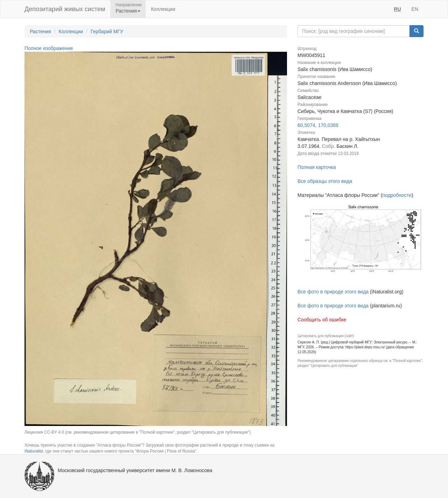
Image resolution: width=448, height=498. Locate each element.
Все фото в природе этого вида (333, 292)
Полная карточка (317, 167)
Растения (40, 31)
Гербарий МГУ (107, 31)
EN (415, 9)
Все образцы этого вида (325, 181)
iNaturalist (34, 451)
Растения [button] (128, 11)
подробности (397, 195)
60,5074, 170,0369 (318, 125)
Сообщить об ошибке (322, 320)
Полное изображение (49, 48)
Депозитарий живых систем (65, 9)
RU (397, 9)
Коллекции (163, 9)
